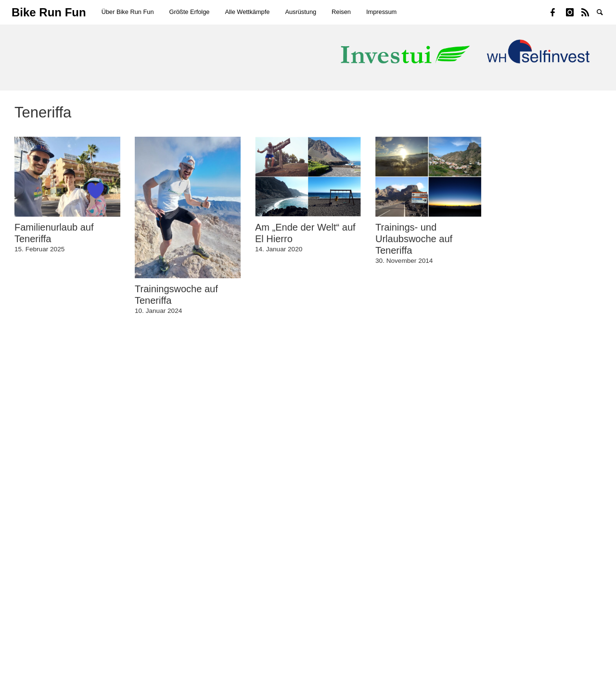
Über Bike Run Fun (128, 12)
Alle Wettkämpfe (247, 12)
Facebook (558, 12)
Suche (604, 12)
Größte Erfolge (190, 12)
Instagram (574, 12)
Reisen (341, 12)
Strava (589, 12)
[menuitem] (128, 12)
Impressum (381, 12)
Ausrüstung (301, 12)
